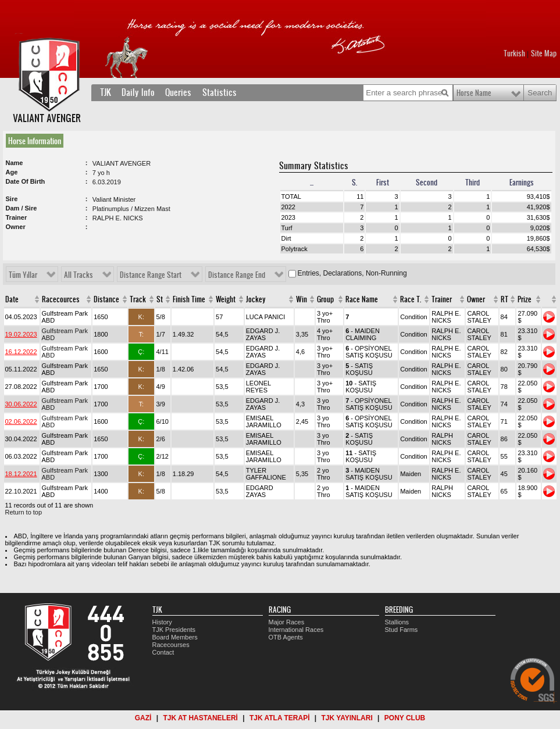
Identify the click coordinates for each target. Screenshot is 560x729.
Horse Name (474, 93)
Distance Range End (237, 275)
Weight (226, 299)
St (160, 299)
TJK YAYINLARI (347, 718)
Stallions (397, 622)
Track (138, 299)
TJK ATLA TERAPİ (280, 718)
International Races (296, 630)
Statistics (220, 92)
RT (504, 299)
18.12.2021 (21, 474)
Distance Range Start (151, 275)
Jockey (256, 299)
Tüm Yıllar (23, 275)
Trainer (442, 299)
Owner (476, 299)
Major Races (287, 622)
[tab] (37, 141)
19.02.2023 (21, 334)
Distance (106, 299)
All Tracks (79, 275)
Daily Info (138, 92)
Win (302, 299)
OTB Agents (286, 637)
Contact (163, 652)
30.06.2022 (21, 404)
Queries (178, 92)
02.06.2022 (21, 421)
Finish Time (189, 299)
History (162, 622)
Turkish (514, 53)
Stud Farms (402, 630)
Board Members (175, 637)
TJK (106, 92)
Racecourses (171, 645)
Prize (525, 299)
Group (325, 299)
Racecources (61, 299)
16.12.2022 (21, 352)
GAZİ (143, 718)
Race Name (362, 299)
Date (12, 299)
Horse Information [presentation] (35, 141)
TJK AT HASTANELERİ (200, 718)
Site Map (544, 53)
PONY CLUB (405, 718)
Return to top (24, 512)
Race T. (411, 299)
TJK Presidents (174, 630)
